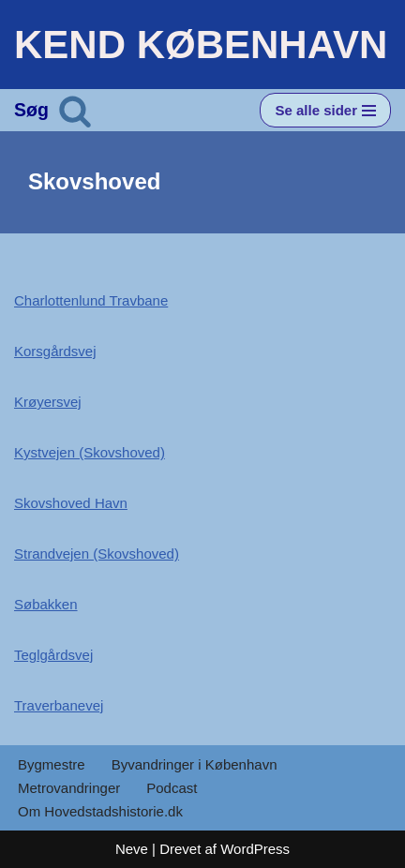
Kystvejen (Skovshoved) (90, 452)
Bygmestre (52, 764)
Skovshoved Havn (71, 503)
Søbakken (46, 604)
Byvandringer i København (195, 764)
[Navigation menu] (325, 110)
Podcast (172, 788)
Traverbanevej (59, 705)
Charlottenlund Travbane (91, 300)
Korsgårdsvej (55, 351)
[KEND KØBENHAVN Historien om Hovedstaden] (201, 45)
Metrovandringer (69, 788)
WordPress (255, 849)
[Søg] (75, 111)
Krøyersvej (48, 402)
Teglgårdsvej (53, 655)
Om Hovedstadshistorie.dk (100, 811)
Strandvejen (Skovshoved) (97, 554)
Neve (132, 849)
